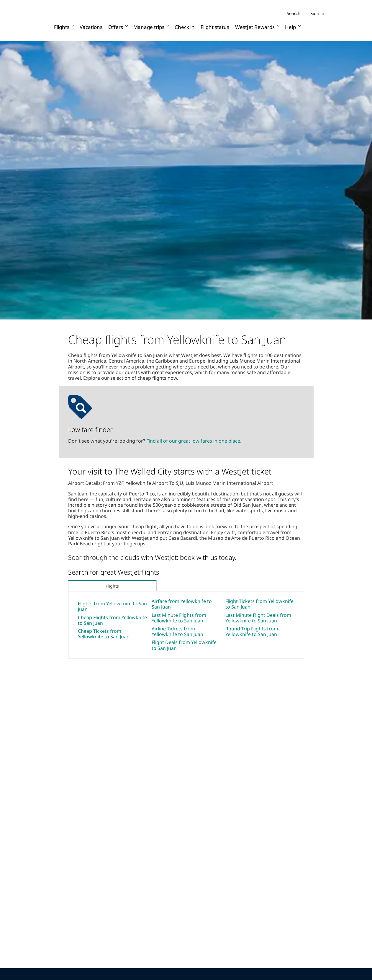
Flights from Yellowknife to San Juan (112, 606)
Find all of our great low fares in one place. (194, 441)
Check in (185, 27)
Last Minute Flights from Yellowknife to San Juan (179, 618)
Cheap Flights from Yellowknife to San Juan (112, 620)
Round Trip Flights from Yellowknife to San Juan (252, 631)
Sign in (317, 13)
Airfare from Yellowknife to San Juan (182, 604)
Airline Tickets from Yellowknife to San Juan (177, 631)
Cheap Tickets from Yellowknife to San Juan (104, 634)
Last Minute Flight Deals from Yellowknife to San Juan (258, 618)
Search (294, 13)
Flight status (215, 27)
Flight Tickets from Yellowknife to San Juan (259, 604)
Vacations (91, 27)
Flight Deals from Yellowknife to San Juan (184, 645)
